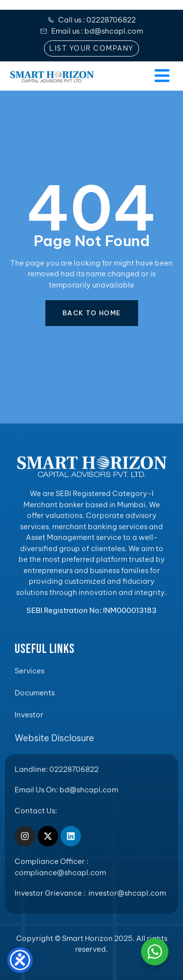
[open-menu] (161, 76)
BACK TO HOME (92, 313)
